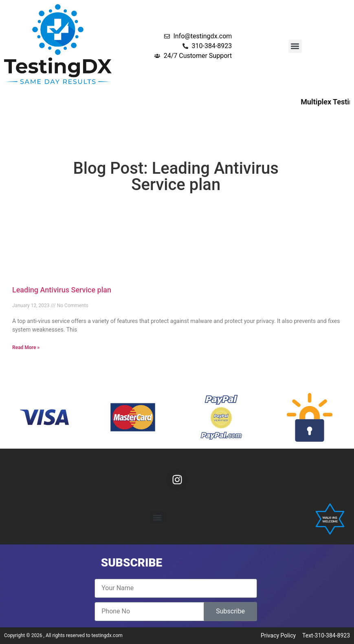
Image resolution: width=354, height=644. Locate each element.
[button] (295, 46)
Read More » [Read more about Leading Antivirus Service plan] (26, 347)
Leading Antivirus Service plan (62, 290)
